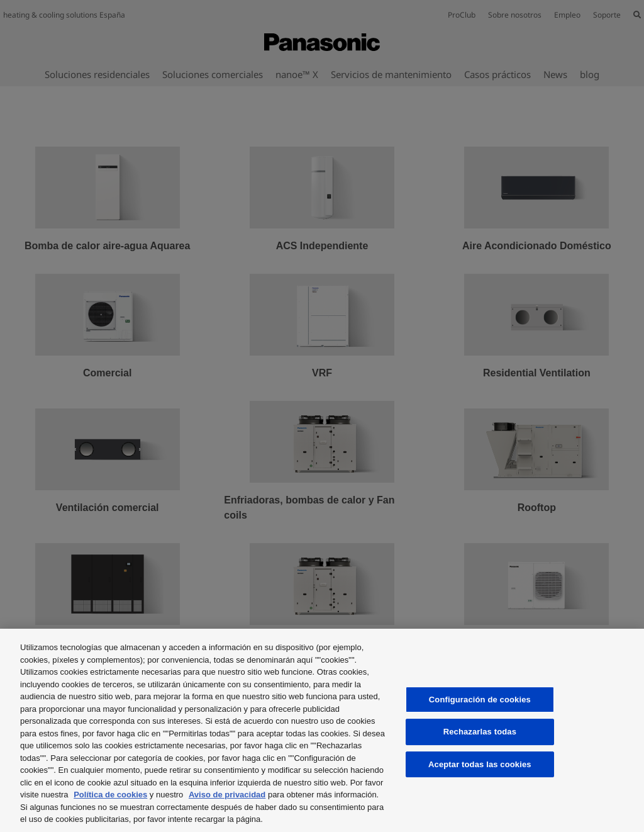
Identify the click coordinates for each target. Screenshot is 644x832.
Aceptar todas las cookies (480, 764)
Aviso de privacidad (227, 795)
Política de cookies (110, 795)
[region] (322, 730)
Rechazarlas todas (480, 732)
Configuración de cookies (480, 700)
